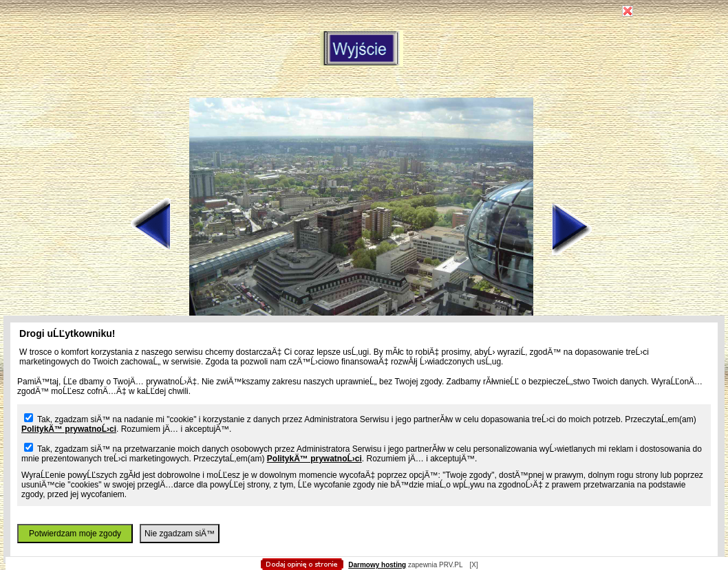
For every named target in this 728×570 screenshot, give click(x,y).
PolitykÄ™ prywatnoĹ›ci (69, 429)
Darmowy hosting (377, 565)
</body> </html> (364, 69)
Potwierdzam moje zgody (75, 534)
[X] (473, 565)
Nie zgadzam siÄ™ (180, 534)
